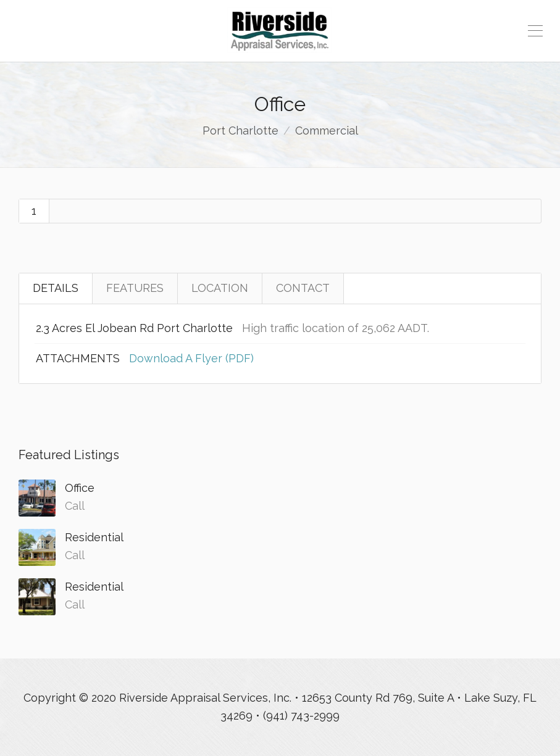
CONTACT (303, 288)
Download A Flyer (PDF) (191, 358)
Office (80, 488)
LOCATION (220, 288)
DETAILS (56, 288)
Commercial (327, 131)
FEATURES (135, 288)
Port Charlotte (240, 131)
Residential (94, 537)
